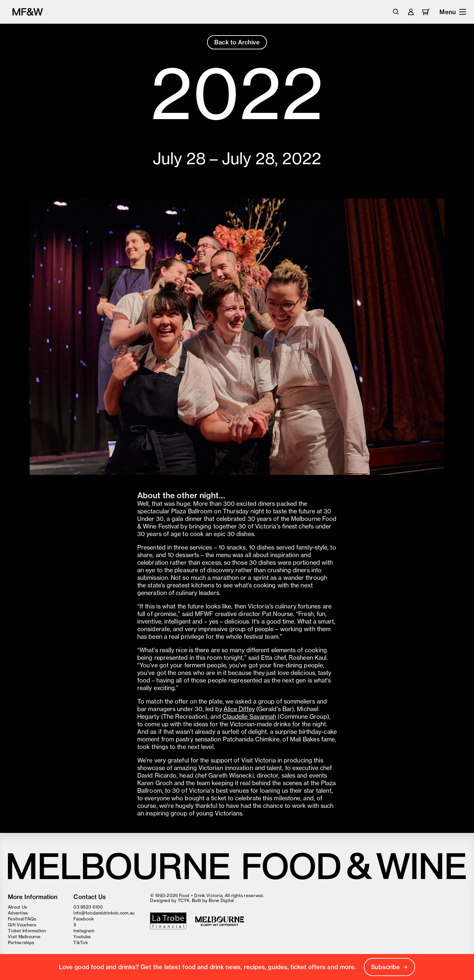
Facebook (84, 919)
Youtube (82, 937)
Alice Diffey (239, 709)
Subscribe (389, 967)
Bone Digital (221, 900)
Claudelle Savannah (249, 717)
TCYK (184, 900)
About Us (17, 907)
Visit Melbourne (24, 937)
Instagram (84, 931)
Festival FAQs (22, 919)
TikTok (81, 942)
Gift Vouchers (22, 925)
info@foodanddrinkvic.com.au (104, 913)
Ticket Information (27, 931)
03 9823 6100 (88, 907)
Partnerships (21, 942)
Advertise (18, 913)
